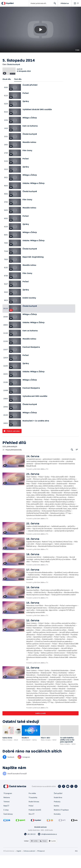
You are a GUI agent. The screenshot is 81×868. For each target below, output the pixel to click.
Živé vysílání (58, 806)
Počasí (31, 818)
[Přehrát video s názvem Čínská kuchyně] (41, 30)
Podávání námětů (35, 823)
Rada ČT (6, 818)
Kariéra (56, 818)
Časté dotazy (8, 827)
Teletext (7, 814)
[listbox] (43, 854)
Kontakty (57, 827)
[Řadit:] (77, 462)
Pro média (32, 806)
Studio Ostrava (34, 814)
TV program (8, 806)
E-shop (6, 823)
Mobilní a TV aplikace (61, 823)
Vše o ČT (32, 827)
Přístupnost (41, 864)
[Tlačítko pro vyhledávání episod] (72, 462)
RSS (76, 864)
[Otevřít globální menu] (76, 3)
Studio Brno (58, 810)
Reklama (7, 810)
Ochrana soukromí (29, 864)
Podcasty (57, 814)
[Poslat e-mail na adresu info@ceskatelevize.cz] (47, 847)
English (19, 864)
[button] (40, 30)
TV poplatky (33, 810)
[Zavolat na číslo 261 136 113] (30, 847)
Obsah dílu (7, 92)
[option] (34, 854)
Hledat (54, 4)
